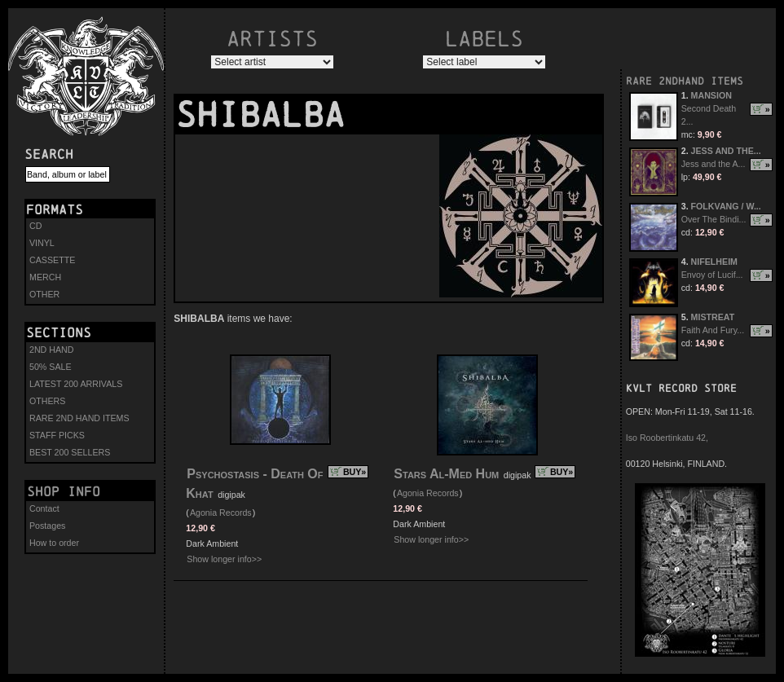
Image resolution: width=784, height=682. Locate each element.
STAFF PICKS (57, 435)
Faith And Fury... (713, 330)
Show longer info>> (224, 559)
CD (35, 226)
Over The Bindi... (714, 219)
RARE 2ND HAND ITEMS (79, 418)
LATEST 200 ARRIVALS (76, 384)
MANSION (711, 95)
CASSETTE (52, 260)
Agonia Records (221, 513)
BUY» (355, 472)
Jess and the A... (714, 164)
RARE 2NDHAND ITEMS (685, 81)
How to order (54, 543)
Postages (47, 526)
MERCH (45, 277)
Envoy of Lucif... (712, 275)
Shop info (64, 491)
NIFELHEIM (714, 262)
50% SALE (51, 367)
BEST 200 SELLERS (70, 452)
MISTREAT (713, 317)
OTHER (44, 294)
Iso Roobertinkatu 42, (667, 438)
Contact (44, 508)
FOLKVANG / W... (726, 206)
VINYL (42, 243)
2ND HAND (51, 350)
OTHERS (47, 401)
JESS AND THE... (726, 151)
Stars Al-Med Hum (446, 474)
